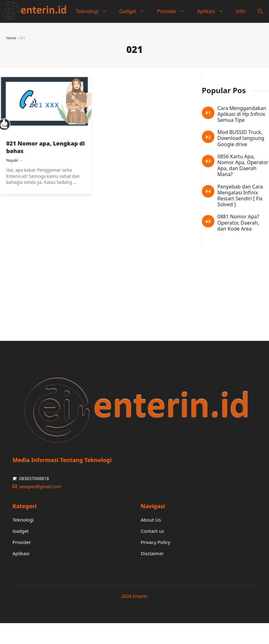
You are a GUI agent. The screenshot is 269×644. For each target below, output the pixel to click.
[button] (260, 11)
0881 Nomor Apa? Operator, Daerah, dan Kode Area (238, 223)
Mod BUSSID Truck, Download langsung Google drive (241, 138)
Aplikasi (213, 11)
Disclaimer (152, 553)
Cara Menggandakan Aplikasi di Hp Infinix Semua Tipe (242, 114)
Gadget (135, 11)
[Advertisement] (123, 289)
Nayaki (12, 160)
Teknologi (94, 11)
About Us (151, 520)
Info (241, 11)
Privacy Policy (156, 542)
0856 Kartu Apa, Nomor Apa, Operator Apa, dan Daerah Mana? (243, 166)
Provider (174, 11)
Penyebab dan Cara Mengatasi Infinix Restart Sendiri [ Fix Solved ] (240, 196)
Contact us (152, 531)
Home (11, 38)
